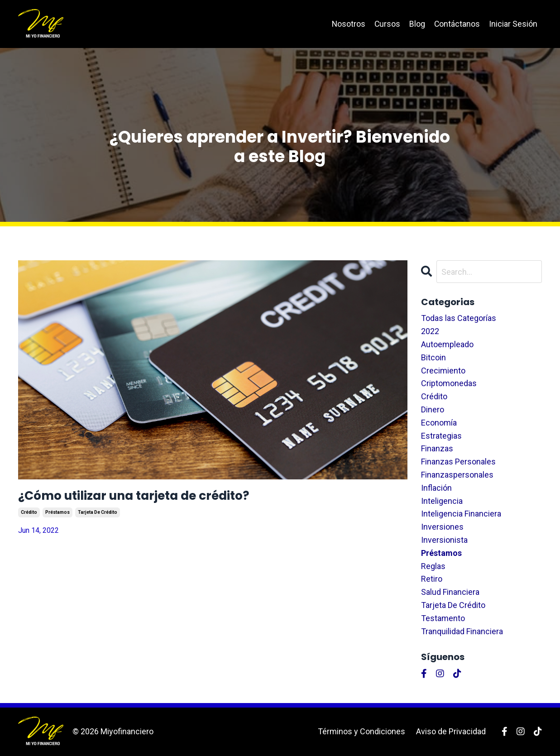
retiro (432, 579)
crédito (29, 518)
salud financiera (450, 592)
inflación (436, 488)
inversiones (442, 527)
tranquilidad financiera (462, 631)
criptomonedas (449, 384)
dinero (433, 409)
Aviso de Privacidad (451, 731)
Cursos (387, 24)
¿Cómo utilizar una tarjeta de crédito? (175, 498)
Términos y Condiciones (361, 731)
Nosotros (347, 24)
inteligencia (442, 501)
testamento (443, 618)
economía (439, 423)
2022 (430, 331)
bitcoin (433, 357)
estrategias (441, 436)
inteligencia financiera (461, 514)
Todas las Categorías (459, 318)
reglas (433, 566)
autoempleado (447, 344)
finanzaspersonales (457, 475)
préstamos (57, 518)
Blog (417, 24)
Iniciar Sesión (513, 24)
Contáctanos (457, 24)
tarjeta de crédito (98, 518)
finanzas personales (458, 462)
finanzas (437, 449)
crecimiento (443, 371)
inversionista (444, 540)
